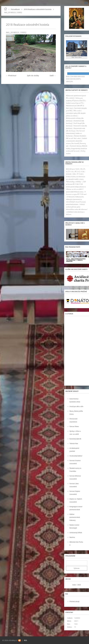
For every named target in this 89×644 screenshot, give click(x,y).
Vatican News (74, 426)
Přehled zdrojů (74, 601)
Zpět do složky (33, 76)
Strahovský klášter (76, 456)
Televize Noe (74, 444)
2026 (79, 585)
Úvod (5, 9)
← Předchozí (11, 76)
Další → (53, 76)
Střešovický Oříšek (76, 533)
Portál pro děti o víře (76, 406)
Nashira (72, 537)
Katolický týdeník (75, 439)
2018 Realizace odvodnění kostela (38, 9)
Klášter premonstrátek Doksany (75, 517)
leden (74, 585)
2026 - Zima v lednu (77, 57)
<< (69, 585)
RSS (26, 640)
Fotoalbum (15, 9)
